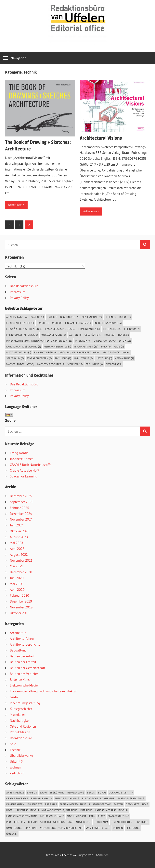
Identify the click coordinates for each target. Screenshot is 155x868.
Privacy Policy (19, 298)
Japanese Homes (21, 459)
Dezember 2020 (21, 572)
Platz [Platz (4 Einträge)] (119, 346)
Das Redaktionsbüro (24, 286)
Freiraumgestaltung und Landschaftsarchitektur (43, 691)
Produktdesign (20, 732)
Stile (13, 744)
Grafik (14, 697)
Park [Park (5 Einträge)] (106, 346)
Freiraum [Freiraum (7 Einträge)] (132, 329)
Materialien (18, 715)
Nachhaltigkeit (20, 720)
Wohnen (15, 767)
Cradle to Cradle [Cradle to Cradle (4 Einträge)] (50, 323)
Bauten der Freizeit (23, 662)
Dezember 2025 (21, 496)
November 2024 (21, 519)
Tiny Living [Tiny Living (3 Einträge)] (63, 358)
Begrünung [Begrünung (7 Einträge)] (69, 317)
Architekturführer (22, 638)
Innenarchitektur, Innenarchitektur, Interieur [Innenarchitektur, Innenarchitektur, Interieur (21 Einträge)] (39, 341)
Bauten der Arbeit (22, 656)
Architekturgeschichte (25, 644)
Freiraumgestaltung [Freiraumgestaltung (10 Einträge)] (22, 335)
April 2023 (17, 549)
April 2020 (17, 589)
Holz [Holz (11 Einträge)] (110, 335)
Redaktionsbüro (21, 738)
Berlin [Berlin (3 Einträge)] (111, 317)
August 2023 (19, 537)
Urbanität (17, 761)
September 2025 (21, 502)
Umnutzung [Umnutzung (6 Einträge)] (83, 358)
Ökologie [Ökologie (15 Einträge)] (114, 364)
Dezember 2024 (21, 514)
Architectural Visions (101, 138)
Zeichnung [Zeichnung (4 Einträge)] (94, 364)
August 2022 (19, 554)
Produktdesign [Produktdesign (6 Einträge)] (45, 352)
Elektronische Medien (25, 685)
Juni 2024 (17, 525)
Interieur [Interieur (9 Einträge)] (83, 341)
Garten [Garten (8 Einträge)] (75, 335)
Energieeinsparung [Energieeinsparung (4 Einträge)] (108, 323)
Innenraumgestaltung (25, 703)
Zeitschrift (17, 773)
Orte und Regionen (23, 726)
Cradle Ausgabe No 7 (25, 470)
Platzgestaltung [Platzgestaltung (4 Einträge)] (19, 352)
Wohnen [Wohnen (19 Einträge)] (75, 364)
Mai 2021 (16, 566)
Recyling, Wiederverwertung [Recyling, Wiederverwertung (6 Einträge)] (79, 352)
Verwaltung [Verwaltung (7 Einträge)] (124, 358)
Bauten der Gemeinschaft (27, 668)
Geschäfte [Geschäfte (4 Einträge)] (93, 335)
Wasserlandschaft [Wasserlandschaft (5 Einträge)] (20, 364)
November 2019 (21, 607)
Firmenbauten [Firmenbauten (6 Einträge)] (89, 329)
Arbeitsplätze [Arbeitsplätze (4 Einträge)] (17, 317)
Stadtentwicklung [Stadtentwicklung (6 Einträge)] (116, 352)
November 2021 (21, 560)
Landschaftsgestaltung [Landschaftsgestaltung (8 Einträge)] (24, 346)
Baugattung (18, 650)
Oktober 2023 (20, 531)
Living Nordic (19, 453)
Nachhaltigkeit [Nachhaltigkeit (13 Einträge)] (86, 346)
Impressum (18, 292)
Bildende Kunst (20, 680)
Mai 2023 (16, 543)
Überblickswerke (21, 755)
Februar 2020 (19, 595)
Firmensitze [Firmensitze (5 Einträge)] (112, 329)
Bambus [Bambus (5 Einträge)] (37, 317)
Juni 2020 (17, 578)
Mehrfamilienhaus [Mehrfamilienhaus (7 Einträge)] (58, 346)
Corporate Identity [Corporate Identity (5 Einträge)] (20, 323)
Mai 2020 (17, 584)
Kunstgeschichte (21, 709)
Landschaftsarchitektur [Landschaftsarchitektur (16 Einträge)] (112, 341)
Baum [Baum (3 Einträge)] (52, 317)
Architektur (18, 633)
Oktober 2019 (20, 613)
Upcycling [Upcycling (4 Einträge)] (104, 358)
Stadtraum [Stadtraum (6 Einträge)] (15, 358)
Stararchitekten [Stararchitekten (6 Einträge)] (39, 358)
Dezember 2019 (21, 601)
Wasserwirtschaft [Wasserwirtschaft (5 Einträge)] (51, 364)
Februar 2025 (19, 508)
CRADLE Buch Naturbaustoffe (31, 465)
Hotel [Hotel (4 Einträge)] (124, 335)
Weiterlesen (15, 205)
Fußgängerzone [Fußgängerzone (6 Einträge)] (53, 335)
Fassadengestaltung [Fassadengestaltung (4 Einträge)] (60, 329)
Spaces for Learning (24, 476)
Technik (15, 750)
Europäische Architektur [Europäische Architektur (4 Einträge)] (24, 329)
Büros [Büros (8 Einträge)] (125, 317)
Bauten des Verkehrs (24, 674)
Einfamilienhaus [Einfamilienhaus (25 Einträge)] (78, 323)
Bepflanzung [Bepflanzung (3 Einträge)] (92, 317)
